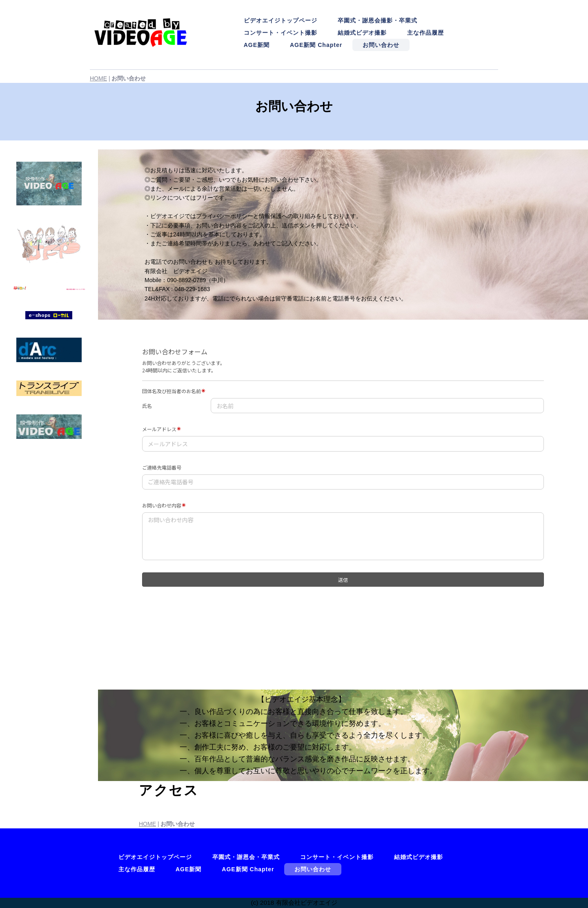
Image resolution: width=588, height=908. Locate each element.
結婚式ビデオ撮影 (362, 33)
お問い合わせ (381, 45)
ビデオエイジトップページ (281, 20)
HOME (98, 78)
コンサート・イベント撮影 (281, 33)
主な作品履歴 (425, 33)
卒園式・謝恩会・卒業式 (246, 857)
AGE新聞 (257, 45)
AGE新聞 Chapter (316, 45)
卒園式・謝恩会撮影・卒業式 (378, 20)
